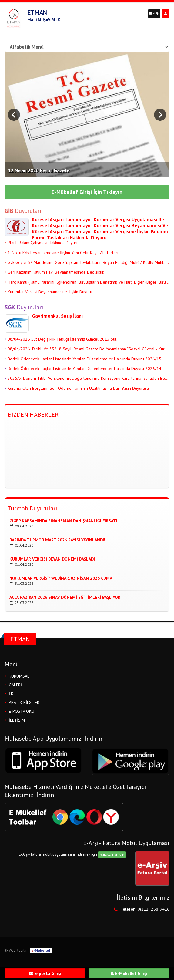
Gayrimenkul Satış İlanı (57, 316)
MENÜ (154, 13)
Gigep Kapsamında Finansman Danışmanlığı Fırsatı (63, 521)
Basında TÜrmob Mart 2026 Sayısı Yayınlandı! (57, 540)
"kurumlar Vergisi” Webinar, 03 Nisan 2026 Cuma (61, 578)
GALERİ (15, 685)
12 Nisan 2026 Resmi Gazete (39, 170)
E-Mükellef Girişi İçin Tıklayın (87, 192)
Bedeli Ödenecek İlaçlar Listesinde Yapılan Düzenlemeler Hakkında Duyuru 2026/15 (83, 359)
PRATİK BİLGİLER (24, 702)
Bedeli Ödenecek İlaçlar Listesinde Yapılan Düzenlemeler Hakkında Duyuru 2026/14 (83, 369)
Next (160, 115)
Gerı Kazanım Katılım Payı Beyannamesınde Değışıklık (54, 272)
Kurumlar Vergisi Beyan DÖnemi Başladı (52, 559)
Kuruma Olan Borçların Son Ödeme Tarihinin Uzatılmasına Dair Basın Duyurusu (77, 388)
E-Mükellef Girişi (129, 973)
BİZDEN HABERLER (33, 415)
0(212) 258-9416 (154, 909)
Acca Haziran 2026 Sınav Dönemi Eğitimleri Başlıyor (65, 597)
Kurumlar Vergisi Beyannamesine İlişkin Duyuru (48, 292)
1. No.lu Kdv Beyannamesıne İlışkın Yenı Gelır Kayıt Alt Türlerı (61, 253)
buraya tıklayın (112, 855)
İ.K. (12, 694)
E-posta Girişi (45, 973)
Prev (14, 115)
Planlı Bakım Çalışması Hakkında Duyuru (42, 243)
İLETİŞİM (17, 720)
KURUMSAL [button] (19, 676)
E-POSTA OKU (22, 711)
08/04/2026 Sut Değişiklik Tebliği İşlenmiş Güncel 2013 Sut (60, 339)
